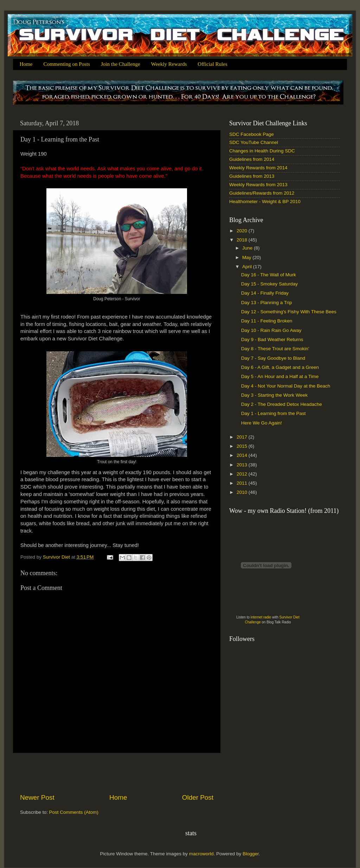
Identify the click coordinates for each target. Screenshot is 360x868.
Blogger (251, 854)
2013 (243, 465)
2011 (243, 483)
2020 (243, 231)
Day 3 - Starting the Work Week (274, 395)
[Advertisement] (117, 773)
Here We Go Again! (262, 423)
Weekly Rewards (169, 64)
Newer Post (37, 797)
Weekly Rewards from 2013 (258, 185)
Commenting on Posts (67, 64)
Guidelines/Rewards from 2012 (262, 193)
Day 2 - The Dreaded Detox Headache (282, 404)
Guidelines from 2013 (252, 176)
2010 (243, 492)
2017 (243, 437)
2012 (243, 474)
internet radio (261, 617)
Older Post (198, 797)
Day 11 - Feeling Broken (267, 321)
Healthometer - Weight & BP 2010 (265, 202)
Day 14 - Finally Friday (265, 293)
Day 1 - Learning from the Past (274, 413)
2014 (243, 455)
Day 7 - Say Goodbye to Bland (273, 358)
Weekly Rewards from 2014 (258, 168)
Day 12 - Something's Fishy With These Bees (289, 312)
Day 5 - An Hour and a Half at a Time (280, 376)
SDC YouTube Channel (254, 142)
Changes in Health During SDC (262, 151)
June (248, 248)
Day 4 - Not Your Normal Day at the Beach (286, 386)
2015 (243, 446)
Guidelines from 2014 (252, 159)
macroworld (201, 854)
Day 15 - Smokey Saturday (269, 284)
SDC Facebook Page (252, 134)
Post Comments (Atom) (74, 812)
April (248, 267)
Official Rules (212, 64)
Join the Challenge (121, 64)
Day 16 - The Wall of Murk (269, 275)
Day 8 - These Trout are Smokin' (275, 349)
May (247, 257)
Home (26, 64)
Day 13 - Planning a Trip (267, 303)
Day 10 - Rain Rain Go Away (271, 330)
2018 (243, 240)
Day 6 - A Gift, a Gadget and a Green (280, 367)
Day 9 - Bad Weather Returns (272, 339)
